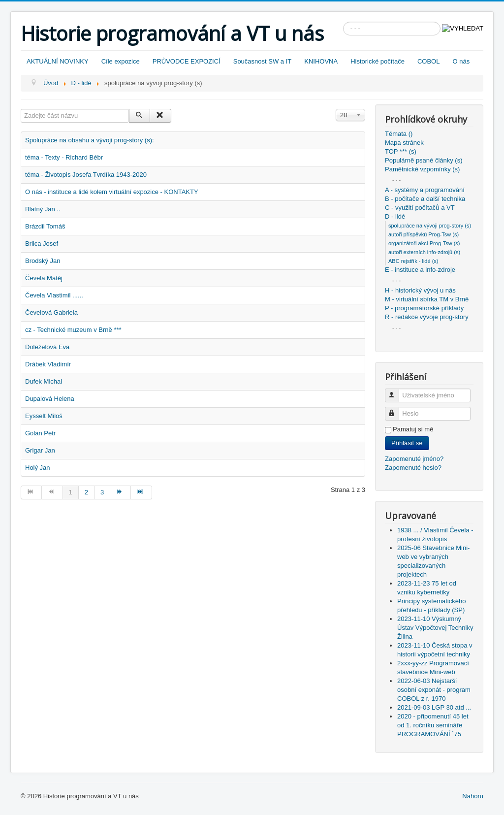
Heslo (396, 409)
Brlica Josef (42, 244)
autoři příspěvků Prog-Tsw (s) (424, 234)
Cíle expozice (121, 61)
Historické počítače (378, 61)
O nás (461, 61)
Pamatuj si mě (413, 429)
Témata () (399, 134)
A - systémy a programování (425, 190)
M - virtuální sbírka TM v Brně (427, 299)
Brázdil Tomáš (45, 226)
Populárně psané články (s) (424, 160)
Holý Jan (38, 468)
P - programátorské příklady (424, 308)
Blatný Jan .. (43, 209)
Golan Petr (40, 433)
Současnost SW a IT (263, 61)
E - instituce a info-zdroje (420, 270)
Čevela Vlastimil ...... (54, 295)
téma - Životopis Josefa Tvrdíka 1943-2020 (86, 175)
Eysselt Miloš (44, 416)
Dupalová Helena (50, 399)
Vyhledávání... (343, 22)
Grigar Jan (40, 450)
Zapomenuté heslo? (413, 468)
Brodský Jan (43, 261)
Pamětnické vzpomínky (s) (422, 169)
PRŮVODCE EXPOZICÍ (187, 61)
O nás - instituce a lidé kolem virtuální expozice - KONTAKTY (112, 192)
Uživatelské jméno (396, 391)
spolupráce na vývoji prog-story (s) (430, 226)
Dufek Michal (44, 381)
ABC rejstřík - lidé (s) (413, 261)
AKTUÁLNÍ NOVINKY (58, 61)
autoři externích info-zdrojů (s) (424, 252)
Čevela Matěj (44, 278)
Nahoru (473, 796)
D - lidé (395, 216)
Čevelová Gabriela (51, 312)
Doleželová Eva (47, 347)
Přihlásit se (407, 443)
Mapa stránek (404, 143)
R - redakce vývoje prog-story (427, 317)
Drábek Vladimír (48, 364)
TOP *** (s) (401, 151)
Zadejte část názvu (21, 109)
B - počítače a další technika (425, 199)
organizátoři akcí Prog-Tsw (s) (424, 243)
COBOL (429, 61)
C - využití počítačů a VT (420, 208)
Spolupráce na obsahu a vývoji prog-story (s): (90, 140)
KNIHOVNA (321, 61)
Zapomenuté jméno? (414, 459)
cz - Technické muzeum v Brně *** (73, 330)
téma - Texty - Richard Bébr (64, 157)
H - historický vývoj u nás (420, 290)
